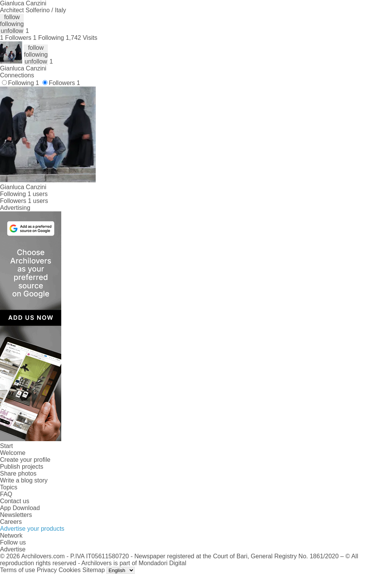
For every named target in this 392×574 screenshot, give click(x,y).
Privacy (47, 570)
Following (24, 83)
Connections (17, 75)
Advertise (13, 549)
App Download (20, 508)
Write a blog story (24, 480)
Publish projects (22, 467)
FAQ (6, 494)
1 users (38, 194)
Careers (11, 522)
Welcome (13, 453)
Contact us (15, 501)
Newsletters (16, 515)
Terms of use (18, 570)
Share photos (18, 473)
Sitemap (94, 570)
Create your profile (25, 460)
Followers (64, 83)
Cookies (70, 570)
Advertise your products (32, 529)
